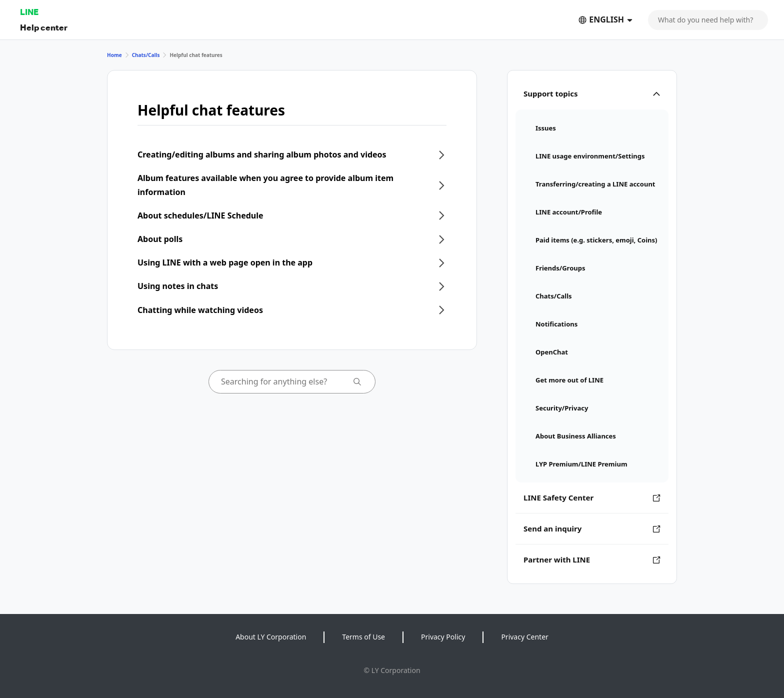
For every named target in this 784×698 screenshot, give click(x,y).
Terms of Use (363, 637)
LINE (29, 12)
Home (114, 55)
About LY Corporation (271, 637)
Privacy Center (524, 637)
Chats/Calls (146, 55)
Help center (44, 27)
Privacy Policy (443, 637)
